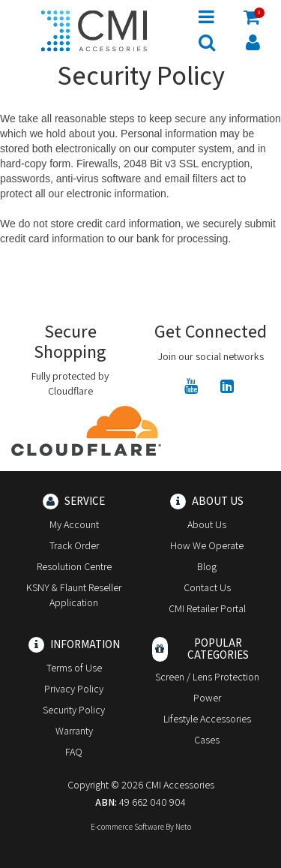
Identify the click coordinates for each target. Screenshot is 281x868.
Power (207, 698)
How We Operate (207, 545)
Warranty (74, 731)
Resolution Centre (74, 566)
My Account (74, 524)
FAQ (74, 752)
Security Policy (74, 710)
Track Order (74, 545)
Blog (207, 566)
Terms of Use (74, 668)
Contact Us (207, 587)
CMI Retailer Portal (207, 608)
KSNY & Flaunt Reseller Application (74, 595)
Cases (207, 740)
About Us (207, 524)
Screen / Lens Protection (207, 677)
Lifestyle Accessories (207, 719)
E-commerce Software (127, 827)
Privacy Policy (74, 689)
